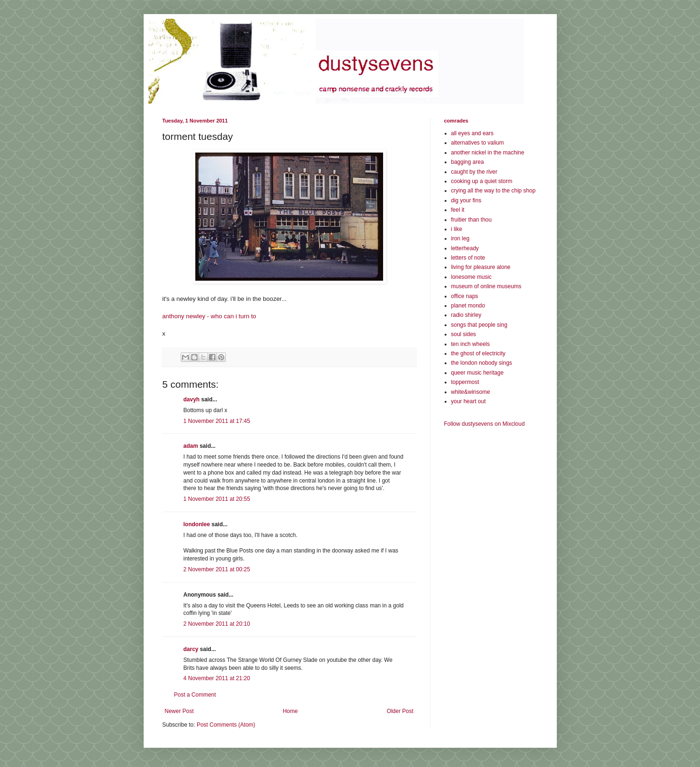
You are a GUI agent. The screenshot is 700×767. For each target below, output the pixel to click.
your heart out (469, 401)
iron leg (460, 238)
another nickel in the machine (488, 153)
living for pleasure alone (481, 267)
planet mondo (468, 306)
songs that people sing (479, 325)
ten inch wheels (471, 344)
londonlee (197, 524)
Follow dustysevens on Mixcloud (485, 424)
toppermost (465, 382)
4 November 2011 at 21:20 (217, 678)
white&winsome (471, 392)
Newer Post (179, 711)
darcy (191, 649)
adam (191, 446)
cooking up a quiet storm (482, 181)
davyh (192, 399)
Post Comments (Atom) (226, 725)
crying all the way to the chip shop (493, 191)
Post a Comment (195, 695)
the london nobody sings (482, 363)
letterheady (465, 248)
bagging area (468, 162)
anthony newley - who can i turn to (209, 316)
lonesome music (472, 277)
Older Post (400, 711)
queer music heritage (477, 373)
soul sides (464, 334)
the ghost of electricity (478, 353)
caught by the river (474, 172)
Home (290, 711)
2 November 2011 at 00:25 (217, 569)
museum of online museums (486, 286)
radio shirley (466, 315)
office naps (465, 296)
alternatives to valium (478, 143)
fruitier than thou (472, 220)
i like (457, 229)
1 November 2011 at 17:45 (217, 421)
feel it (458, 210)
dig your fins (466, 200)
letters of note (468, 258)
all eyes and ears (473, 133)
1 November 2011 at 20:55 (217, 499)
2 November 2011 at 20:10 (217, 624)
